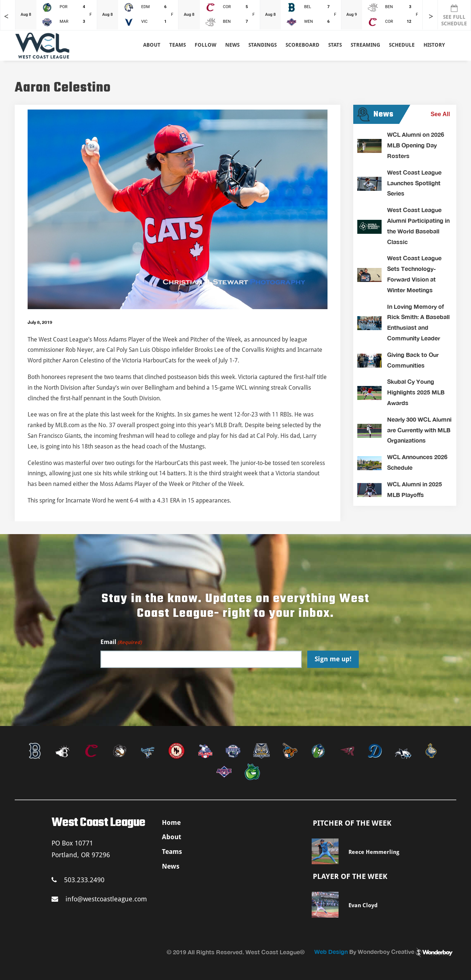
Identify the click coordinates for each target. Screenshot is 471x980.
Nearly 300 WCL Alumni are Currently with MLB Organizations (419, 430)
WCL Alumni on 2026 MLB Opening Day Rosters (416, 145)
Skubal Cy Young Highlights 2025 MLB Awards (416, 392)
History (434, 45)
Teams (172, 852)
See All (440, 114)
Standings (263, 45)
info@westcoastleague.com (99, 899)
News (232, 45)
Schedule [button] (402, 45)
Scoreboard (302, 45)
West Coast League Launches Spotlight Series (414, 183)
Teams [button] (178, 45)
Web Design (331, 952)
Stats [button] (335, 45)
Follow (206, 45)
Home (171, 822)
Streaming (365, 45)
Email (121, 642)
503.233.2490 (78, 880)
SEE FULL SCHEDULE (454, 15)
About (152, 45)
